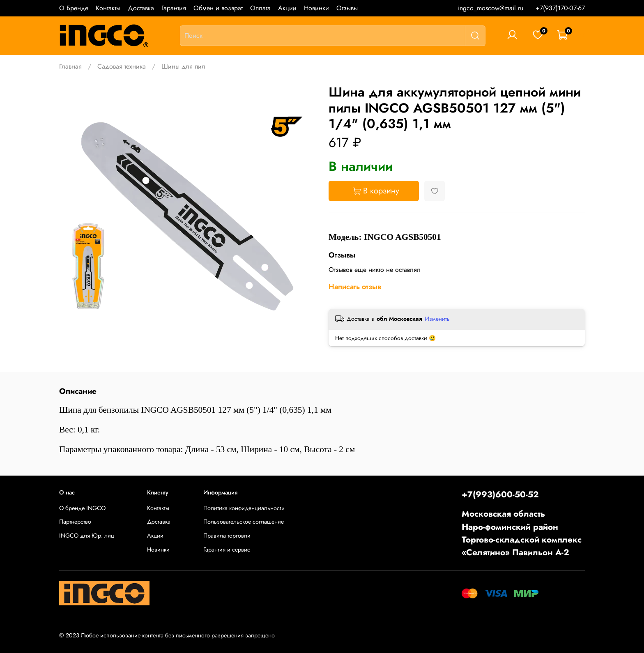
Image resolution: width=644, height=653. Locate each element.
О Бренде (74, 8)
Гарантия (174, 8)
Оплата (260, 8)
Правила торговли (227, 536)
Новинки (316, 8)
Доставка (141, 8)
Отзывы (347, 8)
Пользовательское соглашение (244, 522)
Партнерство (75, 522)
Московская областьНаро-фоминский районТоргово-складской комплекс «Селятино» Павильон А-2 (522, 533)
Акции (287, 8)
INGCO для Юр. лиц (87, 536)
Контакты (108, 8)
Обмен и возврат (218, 8)
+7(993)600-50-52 (500, 494)
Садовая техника (122, 66)
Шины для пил (183, 66)
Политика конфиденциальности (244, 508)
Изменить (437, 319)
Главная (70, 66)
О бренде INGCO (82, 508)
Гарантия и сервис (227, 550)
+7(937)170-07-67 (560, 8)
